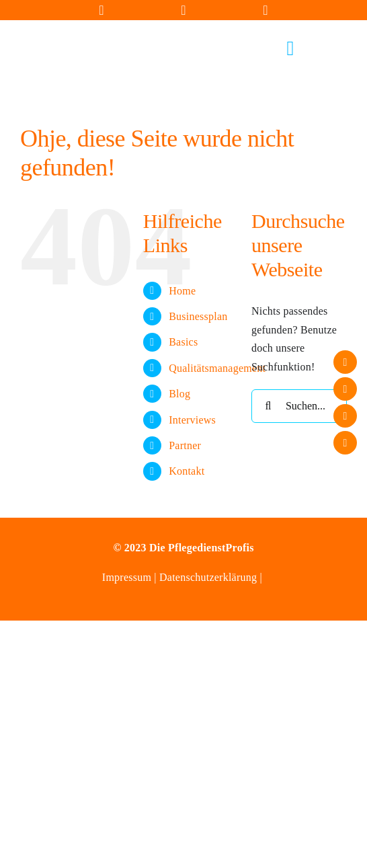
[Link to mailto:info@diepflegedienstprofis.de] (101, 10)
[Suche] (268, 406)
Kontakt (187, 471)
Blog (179, 394)
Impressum (128, 577)
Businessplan (198, 316)
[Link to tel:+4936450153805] (184, 10)
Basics (183, 342)
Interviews (192, 420)
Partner (185, 445)
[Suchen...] (299, 406)
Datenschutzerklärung (208, 577)
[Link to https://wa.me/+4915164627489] (266, 10)
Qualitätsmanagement (217, 368)
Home (182, 291)
